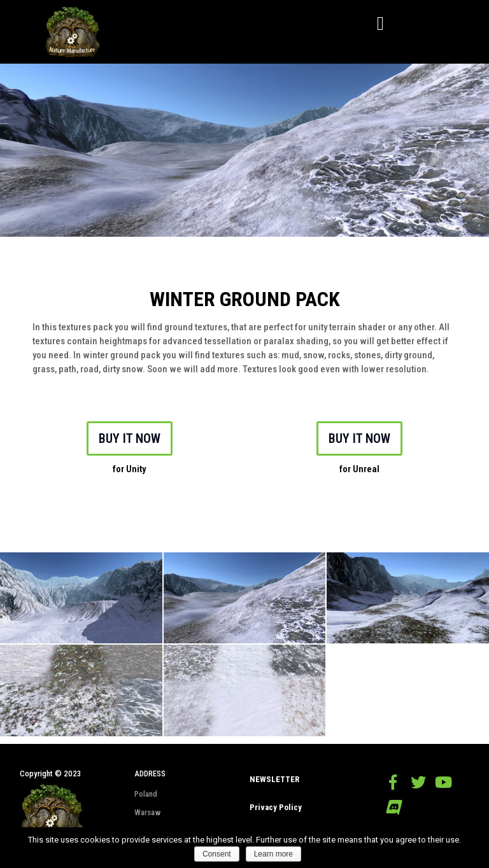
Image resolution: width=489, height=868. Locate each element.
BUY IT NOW (130, 438)
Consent (217, 854)
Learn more (273, 854)
